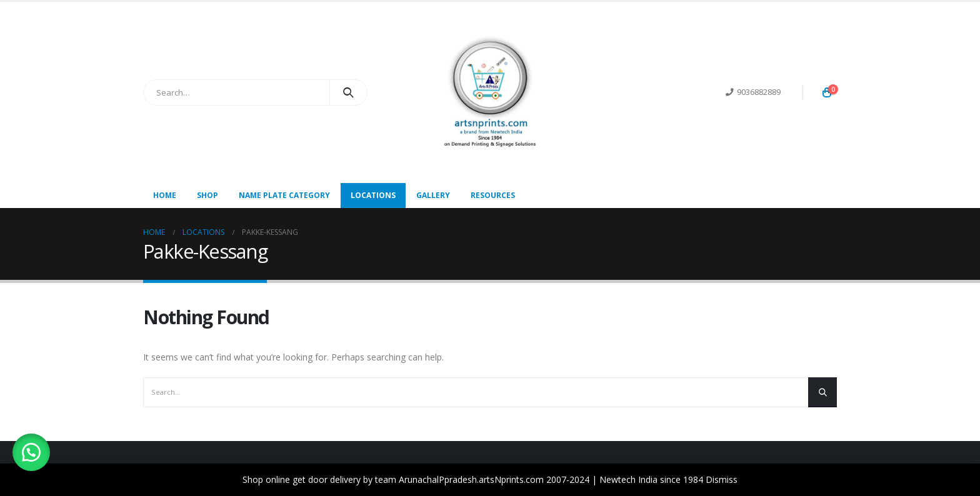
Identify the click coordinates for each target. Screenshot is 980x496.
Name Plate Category (284, 195)
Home (165, 195)
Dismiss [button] (722, 479)
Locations (373, 195)
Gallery (433, 195)
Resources (493, 195)
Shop (207, 195)
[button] (31, 452)
